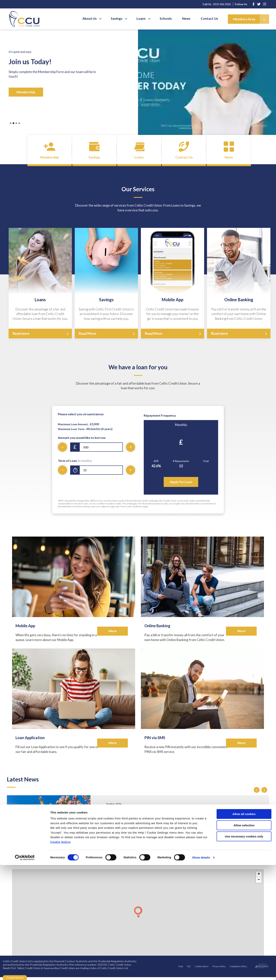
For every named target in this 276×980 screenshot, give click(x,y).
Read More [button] (87, 336)
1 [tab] (11, 123)
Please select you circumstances (81, 417)
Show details (201, 972)
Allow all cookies (244, 929)
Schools (168, 18)
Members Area (244, 19)
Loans (144, 18)
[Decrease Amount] (62, 450)
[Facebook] (253, 4)
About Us (94, 18)
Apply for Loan (181, 485)
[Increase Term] (131, 473)
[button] (257, 793)
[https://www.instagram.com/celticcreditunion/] (265, 4)
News (187, 18)
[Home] (21, 19)
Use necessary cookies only (244, 951)
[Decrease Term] (62, 473)
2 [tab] (13, 123)
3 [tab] (16, 123)
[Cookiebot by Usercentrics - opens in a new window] (25, 973)
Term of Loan (75, 463)
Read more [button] (21, 336)
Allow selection (244, 940)
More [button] (113, 634)
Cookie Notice (60, 957)
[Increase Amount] (131, 450)
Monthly (181, 428)
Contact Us (210, 18)
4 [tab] (19, 123)
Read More (121, 834)
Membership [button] (26, 92)
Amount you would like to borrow (82, 440)
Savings (120, 18)
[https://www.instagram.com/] (259, 4)
